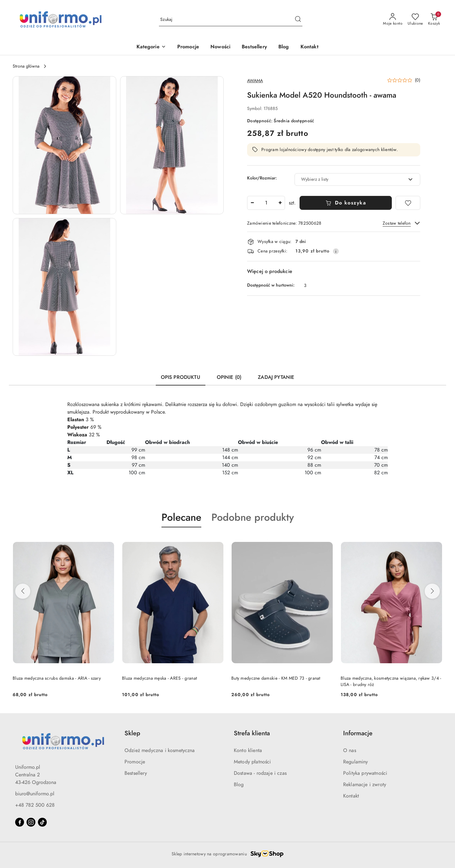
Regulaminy (356, 762)
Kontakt (351, 796)
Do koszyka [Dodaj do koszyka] (346, 203)
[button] (151, 47)
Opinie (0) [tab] (229, 377)
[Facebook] (20, 822)
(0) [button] (418, 80)
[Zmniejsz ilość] (252, 203)
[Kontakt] (309, 47)
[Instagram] (31, 822)
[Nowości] (220, 47)
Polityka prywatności (365, 773)
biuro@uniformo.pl (35, 794)
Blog (239, 785)
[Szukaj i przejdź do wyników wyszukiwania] (298, 20)
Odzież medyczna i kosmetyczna (160, 750)
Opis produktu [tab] (181, 377)
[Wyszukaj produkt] (231, 20)
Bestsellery (136, 773)
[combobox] (357, 179)
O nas (350, 750)
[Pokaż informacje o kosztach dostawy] (336, 251)
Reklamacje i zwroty (365, 785)
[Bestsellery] (254, 47)
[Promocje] (188, 47)
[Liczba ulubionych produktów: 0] (415, 20)
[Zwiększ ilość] (280, 203)
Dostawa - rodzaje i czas (260, 773)
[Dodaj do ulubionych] (408, 203)
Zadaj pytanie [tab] (276, 377)
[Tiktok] (42, 822)
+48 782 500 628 (35, 805)
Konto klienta (248, 750)
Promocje (135, 762)
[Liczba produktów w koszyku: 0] (434, 20)
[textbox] (349, 179)
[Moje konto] (393, 20)
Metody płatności (252, 762)
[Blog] (284, 47)
